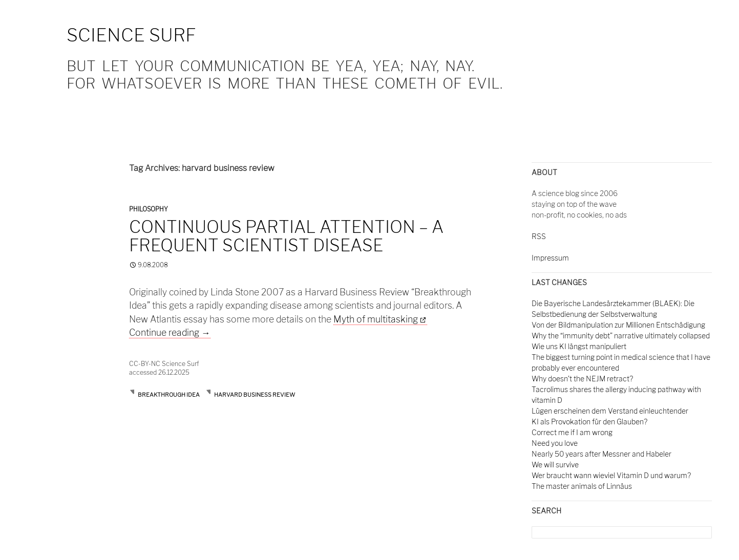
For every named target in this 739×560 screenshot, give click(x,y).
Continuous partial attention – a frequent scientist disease (286, 236)
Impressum (550, 258)
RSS (539, 236)
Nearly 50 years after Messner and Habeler (601, 454)
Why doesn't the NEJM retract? (582, 379)
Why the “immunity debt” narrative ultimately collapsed (621, 336)
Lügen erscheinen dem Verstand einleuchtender (610, 411)
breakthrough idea (169, 395)
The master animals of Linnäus (582, 486)
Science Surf (131, 35)
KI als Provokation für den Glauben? (589, 422)
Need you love (555, 443)
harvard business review (255, 395)
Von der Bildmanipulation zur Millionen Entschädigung (618, 325)
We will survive (555, 465)
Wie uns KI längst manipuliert (579, 346)
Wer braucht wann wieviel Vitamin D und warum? (611, 475)
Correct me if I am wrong (572, 432)
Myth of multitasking (376, 319)
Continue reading (170, 332)
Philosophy (149, 209)
